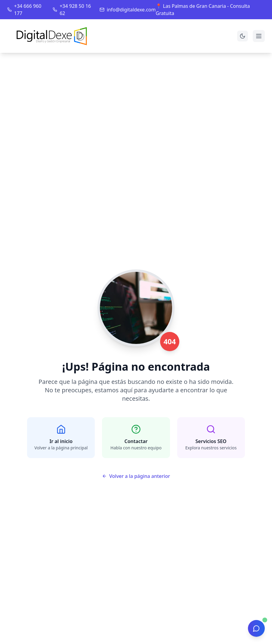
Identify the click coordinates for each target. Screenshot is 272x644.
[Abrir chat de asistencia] (256, 628)
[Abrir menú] (259, 36)
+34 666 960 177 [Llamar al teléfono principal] (28, 10)
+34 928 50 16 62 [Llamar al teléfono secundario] (75, 10)
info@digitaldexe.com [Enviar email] (131, 10)
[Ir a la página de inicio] (53, 36)
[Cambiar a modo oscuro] (243, 36)
